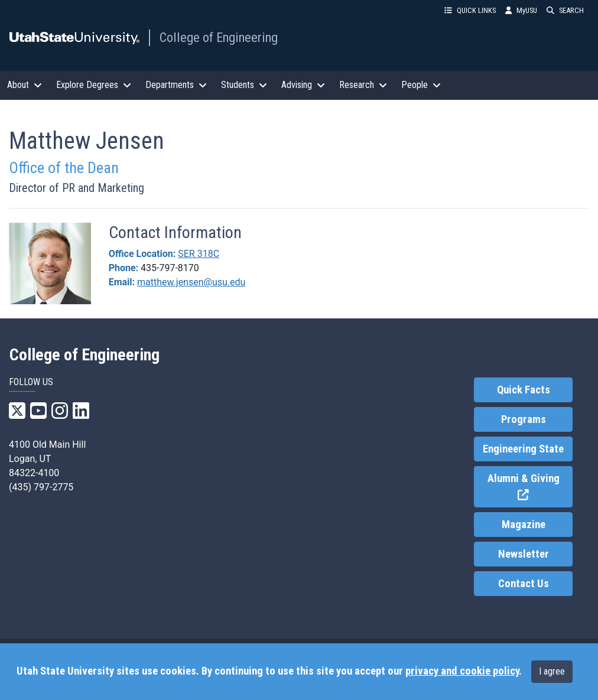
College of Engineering (219, 37)
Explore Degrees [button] (94, 85)
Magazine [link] (524, 525)
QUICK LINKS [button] (470, 10)
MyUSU (521, 10)
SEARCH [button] (565, 10)
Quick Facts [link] (524, 390)
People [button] (421, 85)
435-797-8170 (170, 268)
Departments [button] (176, 85)
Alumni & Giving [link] (530, 487)
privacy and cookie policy (462, 671)
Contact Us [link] (524, 584)
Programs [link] (524, 419)
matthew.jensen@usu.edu (191, 282)
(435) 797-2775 (41, 487)
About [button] (25, 85)
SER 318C (199, 254)
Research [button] (363, 85)
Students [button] (244, 85)
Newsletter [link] (524, 554)
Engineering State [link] (523, 449)
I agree (552, 671)
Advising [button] (303, 85)
